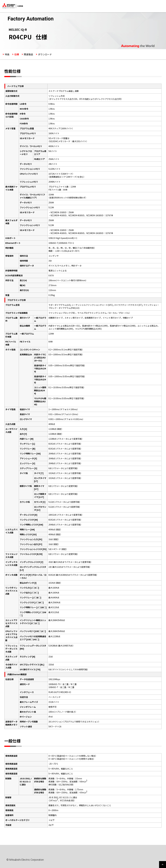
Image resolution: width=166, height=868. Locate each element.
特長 (7, 54)
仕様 (17, 54)
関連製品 (28, 54)
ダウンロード (45, 54)
